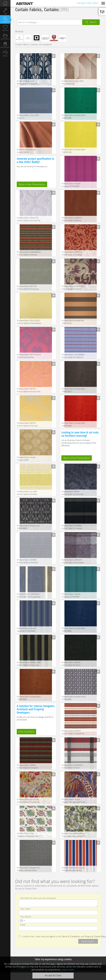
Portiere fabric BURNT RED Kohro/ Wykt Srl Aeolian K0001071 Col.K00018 (73, 288)
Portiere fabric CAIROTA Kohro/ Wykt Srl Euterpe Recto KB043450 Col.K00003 (74, 254)
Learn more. (68, 970)
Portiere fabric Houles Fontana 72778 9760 (71, 595)
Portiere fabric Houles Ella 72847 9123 (73, 322)
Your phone (26, 917)
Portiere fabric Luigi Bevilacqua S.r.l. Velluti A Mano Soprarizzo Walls (27, 83)
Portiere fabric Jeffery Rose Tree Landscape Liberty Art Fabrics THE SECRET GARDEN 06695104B (73, 835)
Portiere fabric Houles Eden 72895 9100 (73, 151)
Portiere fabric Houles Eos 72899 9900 (28, 527)
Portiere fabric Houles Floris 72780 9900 (74, 698)
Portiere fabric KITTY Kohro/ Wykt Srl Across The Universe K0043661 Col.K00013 (29, 356)
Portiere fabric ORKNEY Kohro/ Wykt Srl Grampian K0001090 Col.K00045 (73, 561)
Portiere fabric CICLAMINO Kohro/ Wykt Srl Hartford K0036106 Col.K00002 (73, 356)
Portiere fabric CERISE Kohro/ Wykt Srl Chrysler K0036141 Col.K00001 (27, 767)
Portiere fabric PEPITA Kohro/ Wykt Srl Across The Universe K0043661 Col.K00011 (29, 390)
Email (23, 925)
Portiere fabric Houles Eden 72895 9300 (73, 424)
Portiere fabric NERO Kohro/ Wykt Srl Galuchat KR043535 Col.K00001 (72, 493)
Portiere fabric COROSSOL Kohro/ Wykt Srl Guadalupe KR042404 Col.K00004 (29, 596)
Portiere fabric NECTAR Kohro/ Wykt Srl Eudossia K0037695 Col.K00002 (28, 288)
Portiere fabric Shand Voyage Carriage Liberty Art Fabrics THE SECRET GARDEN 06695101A (73, 801)
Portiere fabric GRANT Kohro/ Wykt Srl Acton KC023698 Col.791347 (71, 664)
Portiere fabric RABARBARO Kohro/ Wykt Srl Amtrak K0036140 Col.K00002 (29, 254)
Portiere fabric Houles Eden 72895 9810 (73, 390)
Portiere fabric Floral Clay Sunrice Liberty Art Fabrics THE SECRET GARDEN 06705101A (28, 801)
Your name (25, 909)
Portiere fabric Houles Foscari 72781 (26, 459)
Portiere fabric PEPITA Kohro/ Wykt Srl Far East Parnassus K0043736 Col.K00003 (27, 425)
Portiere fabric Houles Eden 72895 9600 (73, 630)
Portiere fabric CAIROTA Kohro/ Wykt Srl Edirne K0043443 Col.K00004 (72, 219)
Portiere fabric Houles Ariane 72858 (26, 151)
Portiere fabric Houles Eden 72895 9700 (73, 117)
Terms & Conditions (71, 937)
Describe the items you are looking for (38, 898)
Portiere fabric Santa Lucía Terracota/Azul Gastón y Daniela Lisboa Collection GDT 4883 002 (73, 869)
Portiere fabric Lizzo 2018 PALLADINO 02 (72, 82)
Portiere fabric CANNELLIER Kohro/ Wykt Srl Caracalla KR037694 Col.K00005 (29, 664)
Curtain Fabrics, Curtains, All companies (34, 44)
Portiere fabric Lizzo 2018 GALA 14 (28, 117)
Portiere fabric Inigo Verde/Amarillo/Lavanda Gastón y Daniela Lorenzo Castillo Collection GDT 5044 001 (29, 835)
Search (93, 22)
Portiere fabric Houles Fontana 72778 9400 (71, 185)
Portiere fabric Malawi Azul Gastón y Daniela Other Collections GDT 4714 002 (28, 869)
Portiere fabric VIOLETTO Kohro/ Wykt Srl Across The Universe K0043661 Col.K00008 (29, 219)
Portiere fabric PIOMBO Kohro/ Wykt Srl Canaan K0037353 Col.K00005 (72, 527)
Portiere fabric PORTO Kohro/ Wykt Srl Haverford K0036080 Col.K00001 (73, 732)
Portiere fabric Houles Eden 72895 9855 (29, 698)
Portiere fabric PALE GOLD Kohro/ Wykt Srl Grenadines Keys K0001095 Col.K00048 (29, 322)
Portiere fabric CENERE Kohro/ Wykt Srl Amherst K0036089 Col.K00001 (27, 561)
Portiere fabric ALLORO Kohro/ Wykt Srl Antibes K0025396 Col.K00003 (27, 493)
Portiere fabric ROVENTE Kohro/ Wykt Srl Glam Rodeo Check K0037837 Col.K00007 (72, 767)
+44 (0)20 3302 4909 (87, 3)
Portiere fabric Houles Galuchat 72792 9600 (26, 630)
